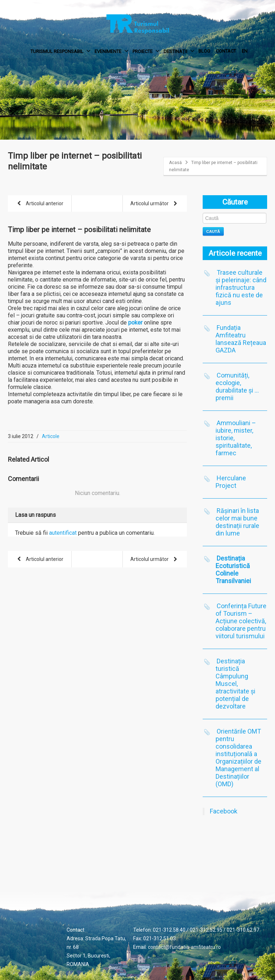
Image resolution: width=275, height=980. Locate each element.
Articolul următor (155, 204)
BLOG (204, 51)
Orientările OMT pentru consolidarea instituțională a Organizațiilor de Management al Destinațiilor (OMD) (238, 758)
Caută (213, 231)
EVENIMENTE (112, 51)
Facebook (224, 811)
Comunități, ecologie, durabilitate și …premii (237, 386)
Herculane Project (231, 482)
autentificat (63, 533)
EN (245, 51)
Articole (51, 436)
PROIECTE (146, 51)
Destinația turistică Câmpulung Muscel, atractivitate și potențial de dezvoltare (235, 684)
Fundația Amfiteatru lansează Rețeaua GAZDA (241, 339)
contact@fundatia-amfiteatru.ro (184, 947)
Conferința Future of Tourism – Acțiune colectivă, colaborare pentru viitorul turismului (241, 621)
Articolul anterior (39, 204)
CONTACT (226, 51)
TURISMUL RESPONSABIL (61, 51)
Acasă (175, 163)
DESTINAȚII (179, 51)
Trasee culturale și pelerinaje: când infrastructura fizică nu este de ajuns (241, 287)
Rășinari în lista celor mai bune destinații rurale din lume (237, 522)
